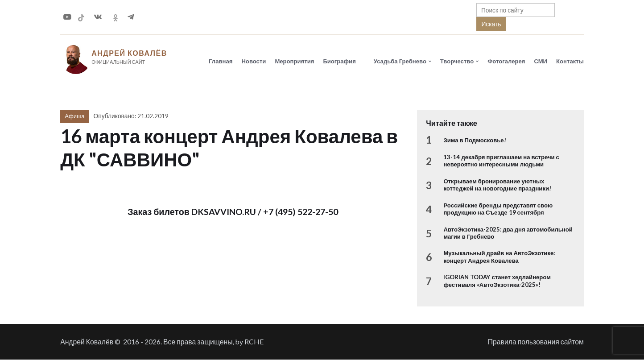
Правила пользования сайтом (536, 342)
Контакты (570, 61)
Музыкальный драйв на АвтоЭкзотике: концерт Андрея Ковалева (499, 257)
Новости (254, 61)
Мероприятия (294, 61)
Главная (221, 61)
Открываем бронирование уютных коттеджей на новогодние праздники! (497, 185)
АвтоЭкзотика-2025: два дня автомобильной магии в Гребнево (508, 233)
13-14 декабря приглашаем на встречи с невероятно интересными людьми (501, 161)
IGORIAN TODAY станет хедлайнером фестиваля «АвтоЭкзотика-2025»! (497, 281)
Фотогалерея (506, 61)
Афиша (74, 116)
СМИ (541, 61)
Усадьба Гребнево (400, 61)
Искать (491, 24)
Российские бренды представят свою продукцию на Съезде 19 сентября (498, 209)
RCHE (254, 342)
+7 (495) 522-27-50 (301, 212)
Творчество (457, 61)
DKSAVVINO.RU (224, 212)
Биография (339, 61)
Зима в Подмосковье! (475, 141)
